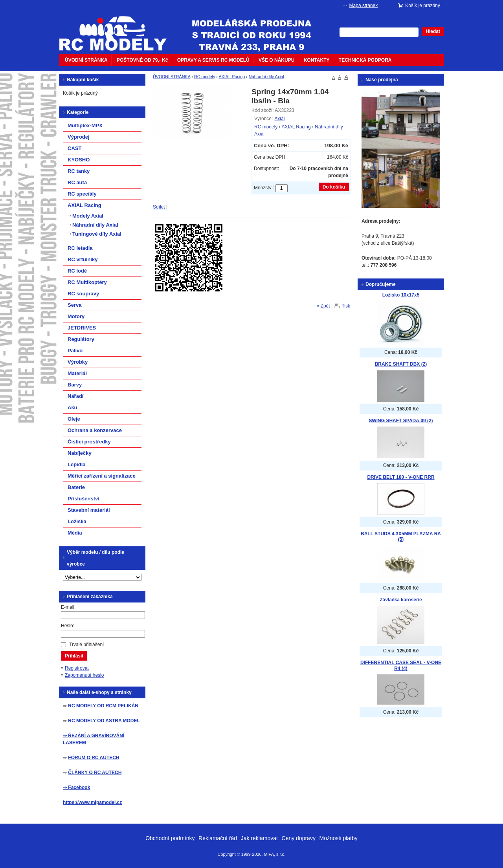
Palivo (75, 351)
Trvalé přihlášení (86, 645)
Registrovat (77, 668)
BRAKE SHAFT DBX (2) (401, 364)
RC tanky (79, 171)
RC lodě (77, 271)
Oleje (74, 419)
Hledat (433, 31)
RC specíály (82, 194)
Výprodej (79, 137)
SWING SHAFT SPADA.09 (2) (401, 421)
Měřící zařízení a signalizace (102, 476)
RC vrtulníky (83, 259)
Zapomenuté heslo (84, 675)
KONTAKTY (317, 60)
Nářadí (75, 396)
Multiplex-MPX (85, 125)
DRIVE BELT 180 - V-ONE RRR (401, 477)
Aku (73, 407)
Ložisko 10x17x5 (401, 295)
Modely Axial (88, 216)
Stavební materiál (89, 510)
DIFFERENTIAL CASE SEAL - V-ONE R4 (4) (401, 666)
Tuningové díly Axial (97, 234)
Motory (76, 316)
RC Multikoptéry (87, 282)
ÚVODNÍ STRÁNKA (86, 60)
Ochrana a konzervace (95, 430)
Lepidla (77, 464)
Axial (279, 119)
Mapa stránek (364, 5)
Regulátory (81, 339)
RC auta (77, 182)
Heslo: (68, 626)
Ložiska (77, 521)
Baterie (76, 487)
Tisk (346, 306)
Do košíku (334, 187)
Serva (74, 305)
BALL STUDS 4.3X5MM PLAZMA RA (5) (401, 537)
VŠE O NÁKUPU (276, 60)
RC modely (205, 77)
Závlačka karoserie (401, 600)
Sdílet (159, 207)
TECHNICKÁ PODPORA (365, 60)
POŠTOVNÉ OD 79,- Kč (142, 60)
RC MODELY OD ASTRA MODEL (104, 721)
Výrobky (78, 362)
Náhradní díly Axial (266, 77)
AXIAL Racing (232, 77)
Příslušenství (84, 499)
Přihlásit (74, 656)
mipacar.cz (118, 29)
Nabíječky (80, 453)
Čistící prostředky (89, 442)
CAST (74, 148)
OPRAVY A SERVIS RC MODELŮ (213, 60)
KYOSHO (79, 160)
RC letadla (80, 248)
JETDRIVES (82, 328)
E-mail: (68, 607)
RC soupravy (83, 294)
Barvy (75, 385)
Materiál (77, 373)
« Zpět (323, 306)
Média (75, 533)
